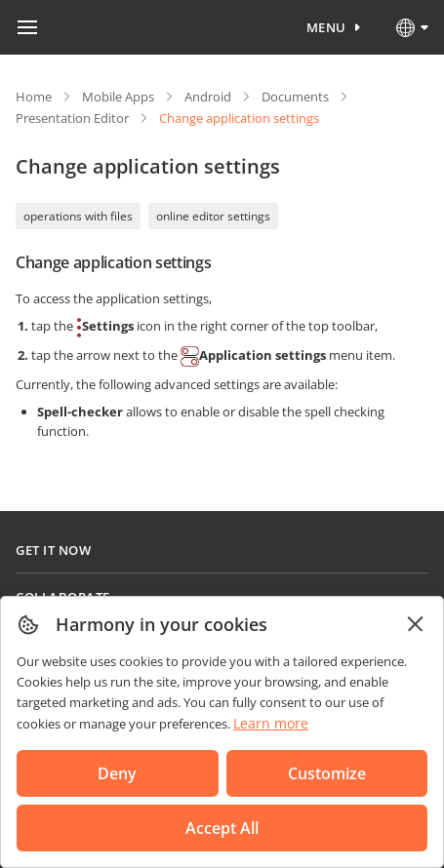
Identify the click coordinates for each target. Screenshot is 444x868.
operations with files (78, 216)
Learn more (271, 723)
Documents (295, 97)
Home (34, 97)
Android (208, 97)
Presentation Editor (72, 118)
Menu (326, 27)
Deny (117, 773)
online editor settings (213, 216)
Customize (327, 773)
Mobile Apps (118, 97)
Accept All (222, 828)
